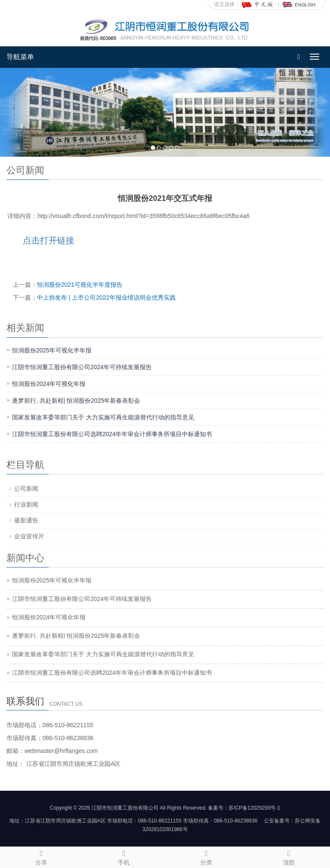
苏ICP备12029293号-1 (254, 808)
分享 (41, 856)
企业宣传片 (29, 536)
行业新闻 (26, 504)
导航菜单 (20, 57)
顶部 (289, 856)
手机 (124, 856)
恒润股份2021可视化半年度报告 (80, 285)
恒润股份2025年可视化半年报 (52, 350)
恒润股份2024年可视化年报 (49, 384)
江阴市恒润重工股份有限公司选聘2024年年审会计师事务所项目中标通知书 (112, 434)
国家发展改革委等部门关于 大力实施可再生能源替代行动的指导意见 (103, 417)
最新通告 (26, 520)
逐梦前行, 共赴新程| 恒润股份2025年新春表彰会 (76, 401)
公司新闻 (26, 489)
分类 (206, 856)
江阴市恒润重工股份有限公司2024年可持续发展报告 (82, 367)
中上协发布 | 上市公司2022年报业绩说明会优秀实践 (106, 297)
